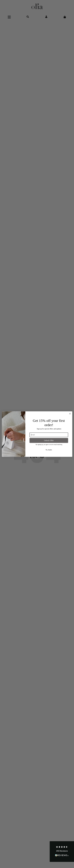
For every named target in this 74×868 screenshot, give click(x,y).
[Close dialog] (70, 414)
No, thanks (49, 450)
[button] (62, 852)
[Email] (49, 435)
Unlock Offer (49, 440)
